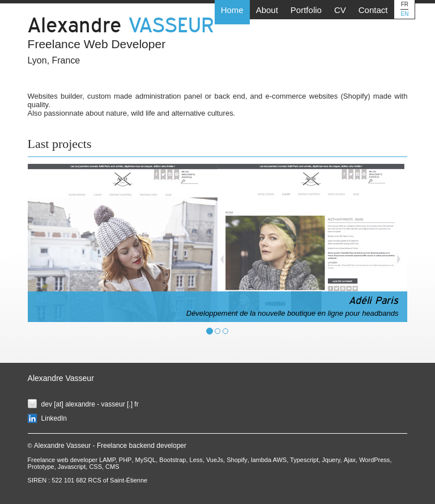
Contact (373, 10)
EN (404, 14)
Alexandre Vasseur (61, 378)
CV (340, 10)
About (267, 10)
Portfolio (306, 10)
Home (232, 10)
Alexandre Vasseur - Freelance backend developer (110, 446)
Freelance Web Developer (97, 44)
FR (405, 4)
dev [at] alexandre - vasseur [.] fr (90, 404)
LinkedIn (54, 418)
